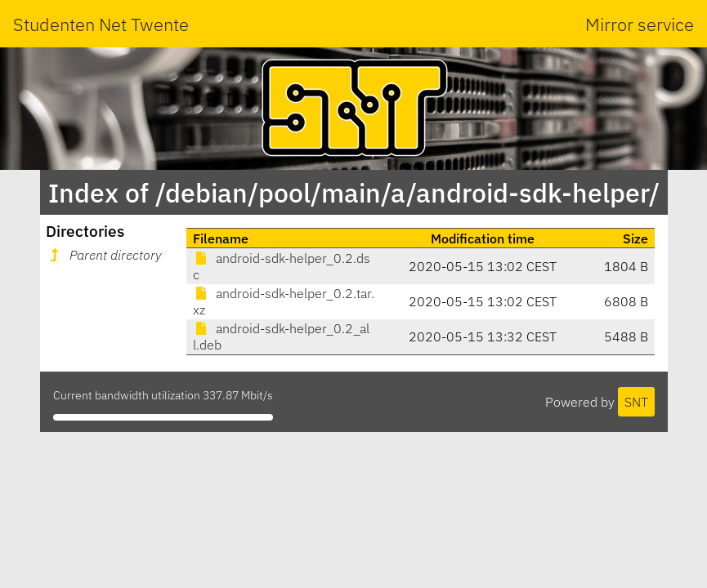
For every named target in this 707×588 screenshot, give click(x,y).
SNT (636, 402)
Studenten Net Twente (101, 24)
